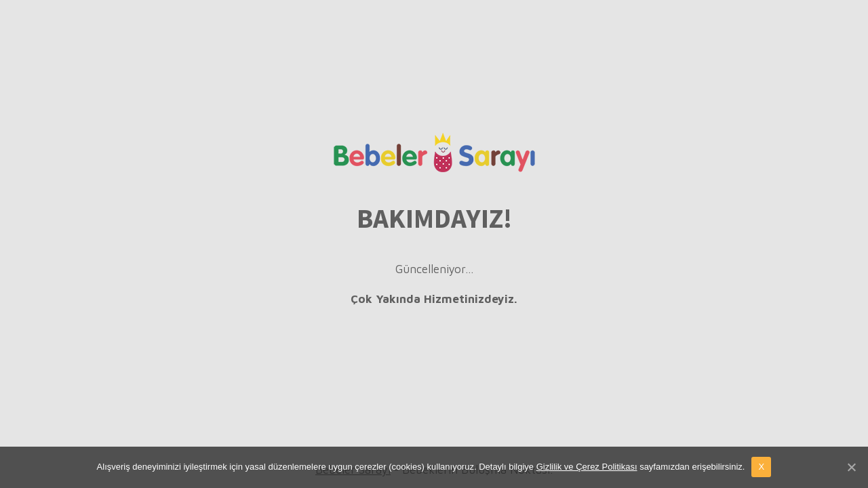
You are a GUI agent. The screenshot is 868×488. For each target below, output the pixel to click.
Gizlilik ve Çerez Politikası (587, 467)
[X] (851, 467)
